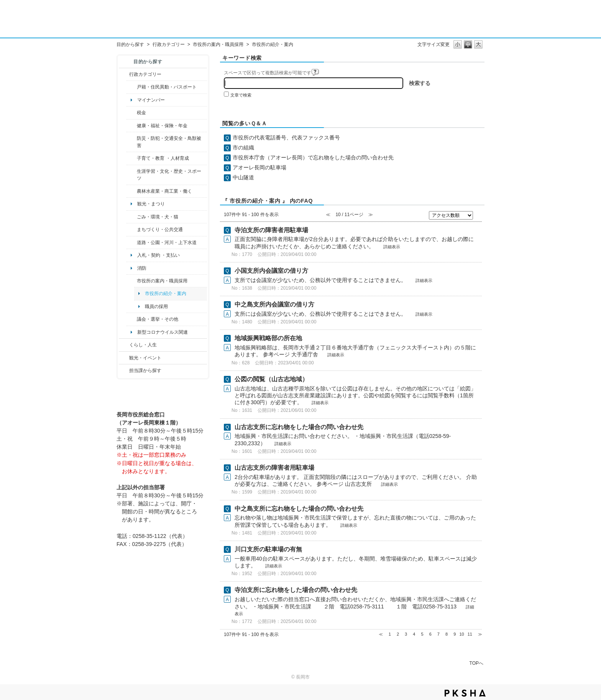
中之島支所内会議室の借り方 (274, 304)
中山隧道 (243, 177)
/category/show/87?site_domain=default (132, 243)
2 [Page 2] (398, 634)
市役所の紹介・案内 (166, 293)
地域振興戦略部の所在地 (268, 338)
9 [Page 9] (455, 634)
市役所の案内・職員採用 (218, 44)
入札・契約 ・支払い (158, 255)
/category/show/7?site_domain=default (132, 87)
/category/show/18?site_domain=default (124, 358)
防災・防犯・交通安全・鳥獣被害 (169, 142)
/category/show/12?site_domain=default (124, 345)
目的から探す (130, 44)
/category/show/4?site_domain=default (132, 126)
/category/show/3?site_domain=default (124, 74)
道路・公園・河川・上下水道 (167, 243)
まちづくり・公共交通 (160, 230)
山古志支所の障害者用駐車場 (274, 468)
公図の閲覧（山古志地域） (271, 379)
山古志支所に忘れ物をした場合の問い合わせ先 (299, 427)
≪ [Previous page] (381, 634)
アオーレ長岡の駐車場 (259, 167)
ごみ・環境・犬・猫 (158, 217)
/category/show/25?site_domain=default (132, 142)
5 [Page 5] (422, 634)
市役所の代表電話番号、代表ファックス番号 (286, 138)
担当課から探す (145, 370)
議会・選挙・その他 (158, 319)
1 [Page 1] (390, 634)
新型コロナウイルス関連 (163, 332)
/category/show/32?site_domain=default (132, 281)
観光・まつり (151, 204)
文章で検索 (241, 95)
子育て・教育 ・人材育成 (163, 158)
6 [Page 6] (430, 634)
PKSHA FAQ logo (465, 693)
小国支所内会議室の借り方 (271, 271)
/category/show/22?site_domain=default (132, 217)
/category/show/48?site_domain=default (132, 158)
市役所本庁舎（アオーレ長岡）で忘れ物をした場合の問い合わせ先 (313, 157)
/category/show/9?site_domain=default (124, 370)
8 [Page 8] (447, 634)
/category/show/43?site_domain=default (132, 175)
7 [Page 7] (438, 634)
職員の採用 (156, 307)
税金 (141, 113)
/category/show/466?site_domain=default (132, 319)
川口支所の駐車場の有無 (268, 549)
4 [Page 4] (414, 634)
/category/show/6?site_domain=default (132, 230)
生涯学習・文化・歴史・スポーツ (169, 175)
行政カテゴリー (169, 44)
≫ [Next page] (480, 634)
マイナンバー (151, 100)
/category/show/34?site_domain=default (132, 191)
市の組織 (243, 148)
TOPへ (476, 663)
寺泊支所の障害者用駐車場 (271, 230)
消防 (142, 268)
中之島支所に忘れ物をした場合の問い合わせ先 (299, 509)
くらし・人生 (143, 345)
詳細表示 (392, 247)
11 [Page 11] (470, 634)
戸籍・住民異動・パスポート (167, 87)
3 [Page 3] (406, 634)
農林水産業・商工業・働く (164, 191)
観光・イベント (145, 358)
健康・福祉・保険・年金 (162, 126)
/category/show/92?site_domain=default (132, 113)
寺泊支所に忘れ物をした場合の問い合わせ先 (296, 590)
